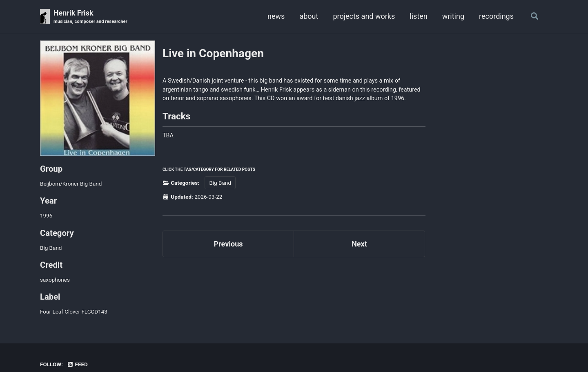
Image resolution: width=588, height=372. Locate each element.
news (276, 16)
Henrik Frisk (90, 17)
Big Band (220, 183)
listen (418, 16)
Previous (228, 244)
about (309, 16)
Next (359, 244)
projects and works (364, 16)
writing (453, 16)
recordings (496, 16)
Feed (77, 364)
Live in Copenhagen (213, 53)
